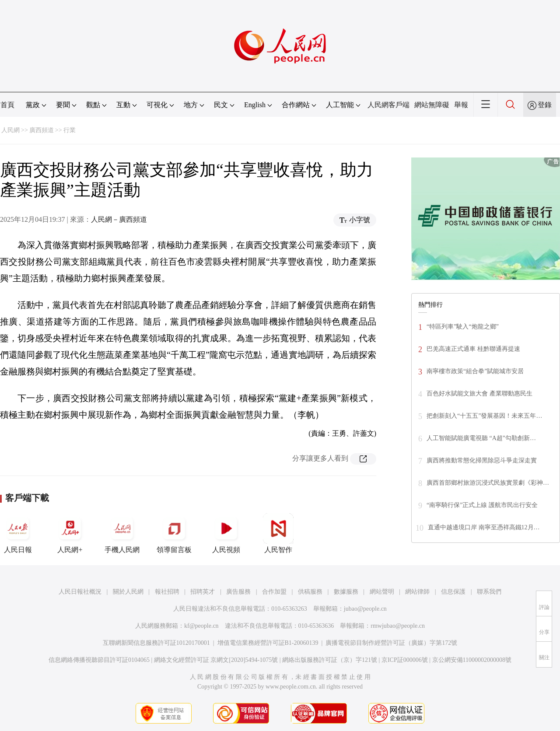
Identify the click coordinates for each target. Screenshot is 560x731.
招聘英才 (203, 592)
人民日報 (18, 533)
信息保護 (453, 592)
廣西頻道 (42, 130)
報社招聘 (167, 592)
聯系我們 (489, 592)
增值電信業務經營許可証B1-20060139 (268, 643)
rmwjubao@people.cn (398, 626)
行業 (70, 130)
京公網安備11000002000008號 (472, 660)
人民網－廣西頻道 (119, 219)
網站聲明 (382, 592)
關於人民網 (128, 592)
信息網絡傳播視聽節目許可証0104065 (99, 660)
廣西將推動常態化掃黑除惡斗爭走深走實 (482, 460)
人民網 (10, 130)
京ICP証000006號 (405, 660)
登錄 (545, 105)
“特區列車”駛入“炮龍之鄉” (463, 327)
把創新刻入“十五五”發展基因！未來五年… (484, 416)
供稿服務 (310, 592)
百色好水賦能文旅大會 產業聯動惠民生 (479, 393)
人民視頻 (226, 533)
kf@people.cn (201, 626)
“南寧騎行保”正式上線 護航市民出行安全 (482, 505)
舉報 (461, 105)
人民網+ (70, 533)
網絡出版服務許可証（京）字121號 (330, 660)
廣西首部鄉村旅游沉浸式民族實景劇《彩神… (488, 483)
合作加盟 (274, 592)
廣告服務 (238, 592)
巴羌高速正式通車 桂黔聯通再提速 (473, 349)
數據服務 (346, 592)
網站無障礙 (432, 105)
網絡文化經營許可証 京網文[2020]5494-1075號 (216, 660)
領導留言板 (174, 533)
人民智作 (278, 533)
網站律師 (417, 592)
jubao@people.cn (365, 609)
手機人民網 (122, 533)
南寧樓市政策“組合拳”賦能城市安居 (475, 371)
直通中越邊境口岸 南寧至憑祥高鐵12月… (484, 527)
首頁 (7, 105)
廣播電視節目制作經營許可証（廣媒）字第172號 (391, 643)
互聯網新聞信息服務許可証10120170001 (156, 643)
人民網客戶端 (388, 105)
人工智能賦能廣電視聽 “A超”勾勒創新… (481, 438)
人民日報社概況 (80, 592)
